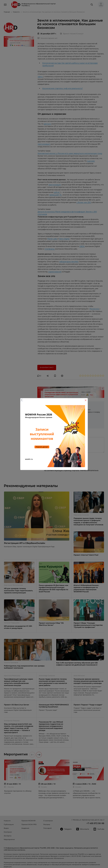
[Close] (86, 400)
